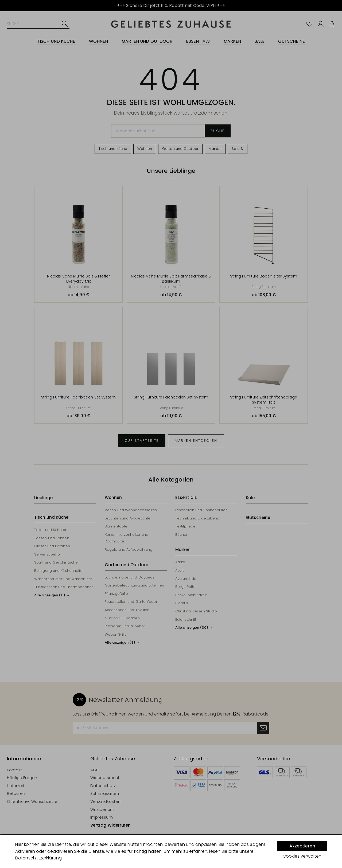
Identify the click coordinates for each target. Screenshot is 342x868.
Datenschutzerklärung (38, 858)
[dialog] (171, 851)
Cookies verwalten (302, 856)
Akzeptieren (302, 846)
